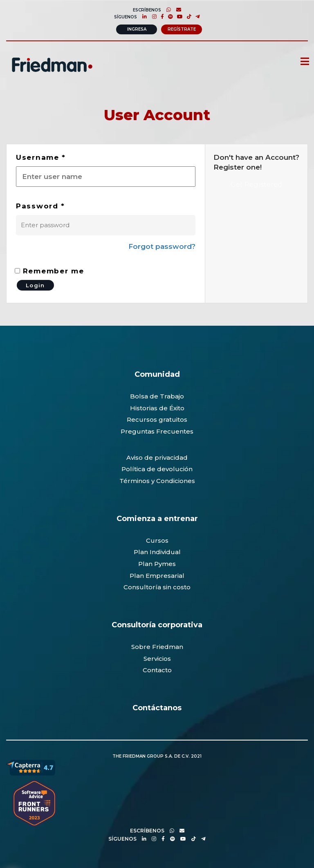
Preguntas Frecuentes (157, 431)
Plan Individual (157, 552)
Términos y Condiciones (157, 481)
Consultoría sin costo (157, 587)
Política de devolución (157, 469)
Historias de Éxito (157, 408)
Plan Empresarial (157, 576)
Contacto (157, 670)
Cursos (157, 540)
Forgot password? (162, 246)
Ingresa (137, 29)
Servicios (157, 659)
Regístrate (182, 29)
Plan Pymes (157, 564)
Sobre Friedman (157, 647)
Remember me (49, 271)
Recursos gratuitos (157, 419)
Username (41, 157)
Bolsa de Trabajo (157, 396)
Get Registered (256, 185)
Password (40, 206)
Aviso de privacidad (157, 457)
